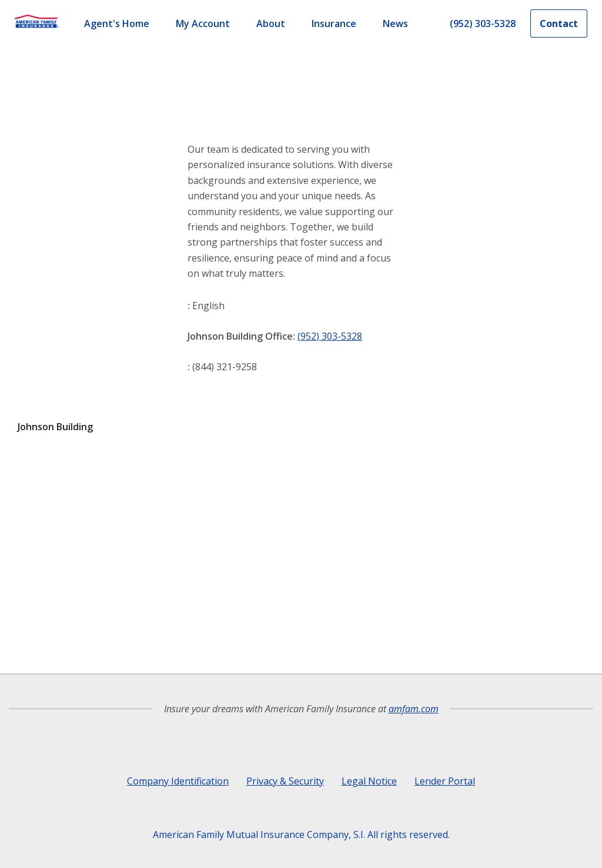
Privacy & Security (285, 781)
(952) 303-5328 (330, 336)
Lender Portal (445, 781)
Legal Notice (369, 781)
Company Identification (178, 781)
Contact (559, 24)
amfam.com (414, 709)
